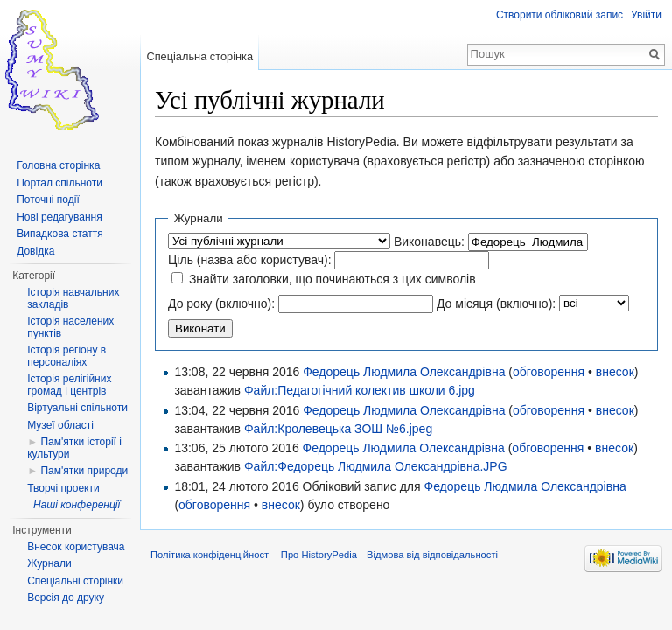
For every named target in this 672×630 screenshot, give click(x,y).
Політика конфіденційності (211, 555)
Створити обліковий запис (560, 15)
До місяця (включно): (496, 304)
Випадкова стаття (59, 234)
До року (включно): (221, 304)
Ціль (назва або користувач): (250, 260)
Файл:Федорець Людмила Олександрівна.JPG (376, 466)
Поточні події (48, 199)
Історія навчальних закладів (73, 298)
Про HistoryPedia (319, 555)
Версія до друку (66, 598)
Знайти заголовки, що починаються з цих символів (332, 279)
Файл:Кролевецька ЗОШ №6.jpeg (338, 429)
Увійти (646, 15)
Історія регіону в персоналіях (66, 356)
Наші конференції (77, 505)
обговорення (549, 372)
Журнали (49, 563)
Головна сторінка (58, 165)
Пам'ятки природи (84, 471)
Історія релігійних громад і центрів (69, 385)
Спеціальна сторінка (199, 56)
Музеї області (60, 425)
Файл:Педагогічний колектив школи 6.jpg (360, 390)
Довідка (35, 251)
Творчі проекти (63, 488)
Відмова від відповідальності (432, 555)
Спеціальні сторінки (75, 581)
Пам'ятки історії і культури (74, 448)
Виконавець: (429, 241)
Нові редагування (59, 217)
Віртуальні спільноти (77, 408)
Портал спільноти (59, 183)
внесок (615, 372)
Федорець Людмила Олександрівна (404, 372)
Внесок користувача (76, 547)
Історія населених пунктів (70, 327)
